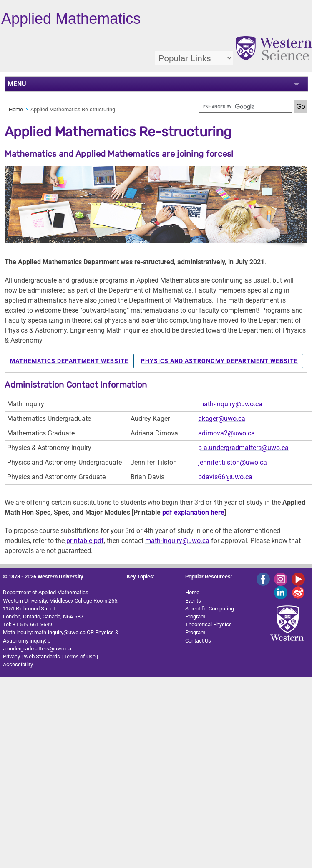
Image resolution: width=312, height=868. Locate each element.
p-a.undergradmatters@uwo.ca (243, 448)
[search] (246, 107)
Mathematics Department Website (69, 361)
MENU (17, 84)
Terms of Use (80, 657)
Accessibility (18, 664)
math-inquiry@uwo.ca (230, 404)
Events (193, 601)
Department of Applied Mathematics (46, 592)
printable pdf (84, 541)
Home (16, 109)
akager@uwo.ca (222, 419)
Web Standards (42, 657)
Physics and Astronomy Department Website (219, 361)
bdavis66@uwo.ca (225, 477)
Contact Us (198, 641)
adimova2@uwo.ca (226, 433)
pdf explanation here (193, 512)
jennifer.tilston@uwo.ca (233, 462)
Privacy (11, 657)
